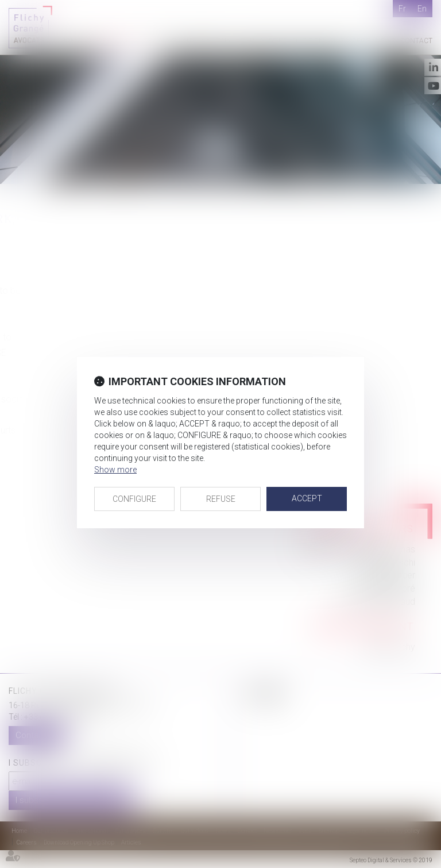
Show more (115, 470)
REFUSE (221, 499)
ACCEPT (307, 498)
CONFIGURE (134, 499)
